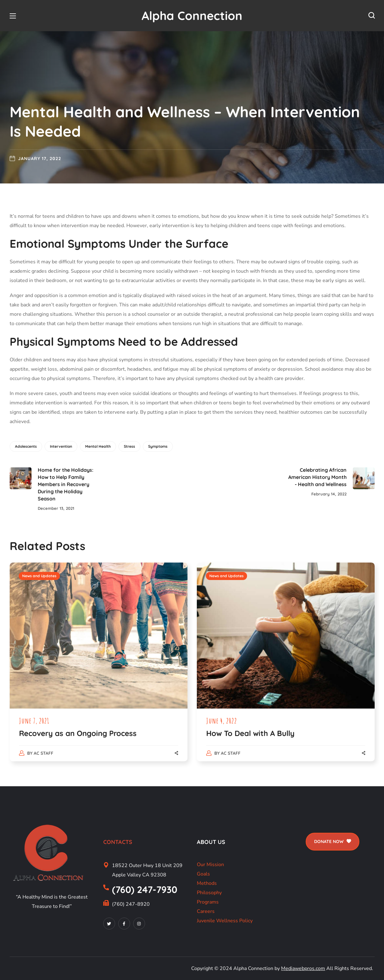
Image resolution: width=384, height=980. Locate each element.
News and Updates (39, 576)
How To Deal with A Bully (250, 733)
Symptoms (158, 446)
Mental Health (98, 446)
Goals (203, 874)
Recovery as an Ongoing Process (78, 733)
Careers (206, 911)
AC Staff (44, 753)
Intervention (61, 446)
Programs (208, 902)
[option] (99, 668)
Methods (207, 883)
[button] (372, 16)
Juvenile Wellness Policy (225, 921)
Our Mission (210, 865)
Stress (129, 446)
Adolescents (26, 446)
